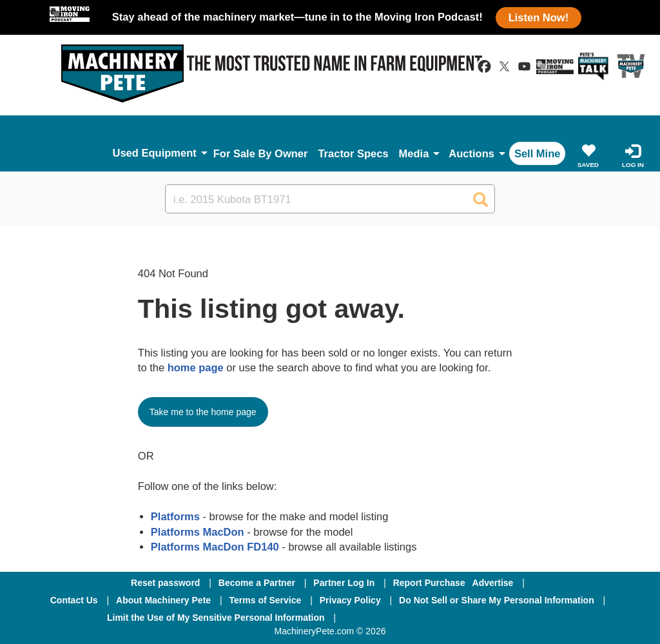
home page (196, 367)
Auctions (471, 153)
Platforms (175, 516)
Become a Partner (257, 583)
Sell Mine (538, 153)
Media (414, 153)
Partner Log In (344, 583)
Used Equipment (155, 153)
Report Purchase (429, 583)
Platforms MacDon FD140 (215, 547)
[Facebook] (380, 618)
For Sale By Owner (261, 153)
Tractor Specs (353, 153)
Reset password (165, 583)
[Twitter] (449, 618)
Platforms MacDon (198, 532)
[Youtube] (515, 618)
